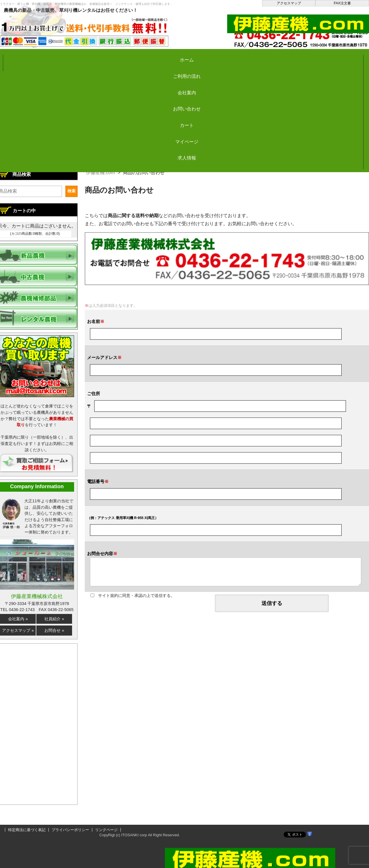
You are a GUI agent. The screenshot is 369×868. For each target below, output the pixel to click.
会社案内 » (18, 619)
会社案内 (130, 56)
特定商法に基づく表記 (27, 830)
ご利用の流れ (78, 56)
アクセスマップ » (18, 630)
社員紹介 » (54, 619)
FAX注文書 (342, 3)
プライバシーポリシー (70, 830)
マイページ (286, 56)
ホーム (26, 56)
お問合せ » (54, 630)
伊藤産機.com (100, 173)
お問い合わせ (182, 56)
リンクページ (106, 830)
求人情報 (338, 56)
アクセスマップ (289, 3)
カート (234, 56)
